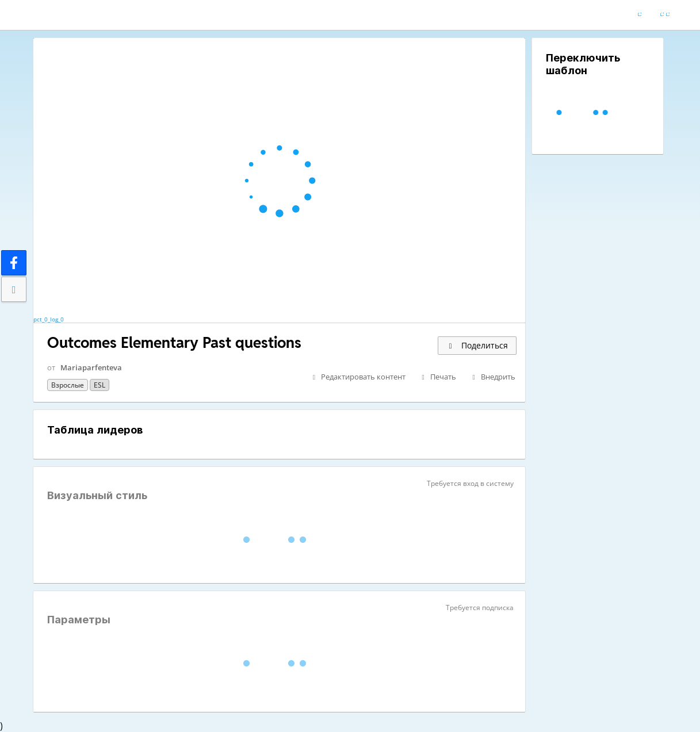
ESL (100, 385)
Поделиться (477, 345)
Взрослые (68, 385)
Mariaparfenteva (91, 367)
